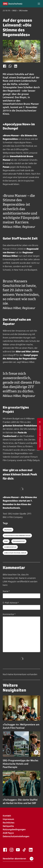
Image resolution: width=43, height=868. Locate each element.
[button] (39, 4)
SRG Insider (23, 11)
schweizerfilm (10, 547)
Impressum (8, 819)
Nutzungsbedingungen (14, 829)
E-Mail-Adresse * (11, 603)
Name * (6, 591)
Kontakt (7, 816)
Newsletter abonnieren (18, 859)
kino (6, 541)
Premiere (8, 530)
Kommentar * (9, 614)
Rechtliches (9, 823)
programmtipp (19, 541)
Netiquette (8, 826)
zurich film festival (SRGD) (15, 553)
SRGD (14, 11)
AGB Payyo (8, 833)
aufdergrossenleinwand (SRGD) (17, 535)
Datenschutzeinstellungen (16, 836)
